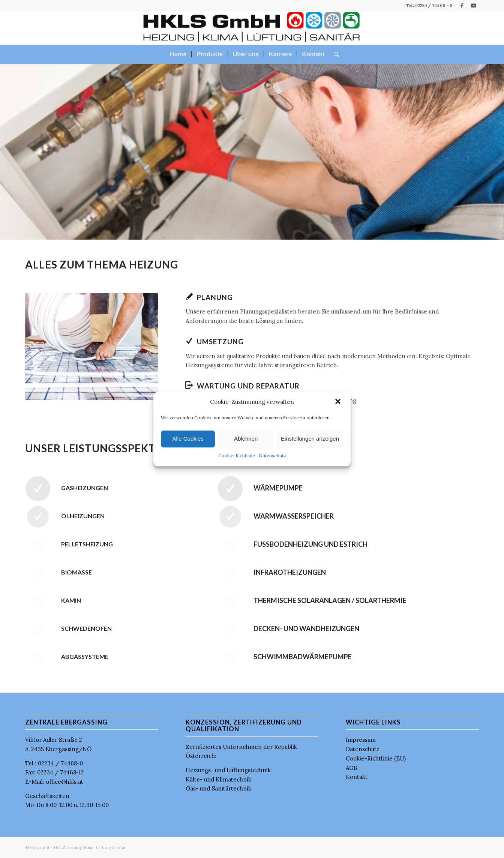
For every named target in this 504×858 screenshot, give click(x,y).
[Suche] (334, 54)
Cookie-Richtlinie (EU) (376, 758)
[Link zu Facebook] (462, 6)
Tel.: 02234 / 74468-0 (54, 763)
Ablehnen (246, 439)
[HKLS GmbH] (252, 28)
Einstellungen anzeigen (310, 439)
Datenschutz (272, 455)
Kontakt (357, 777)
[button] (339, 402)
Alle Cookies (188, 439)
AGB (352, 768)
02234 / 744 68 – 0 (433, 6)
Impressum (361, 740)
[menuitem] (178, 54)
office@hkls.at (64, 782)
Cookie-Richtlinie (237, 455)
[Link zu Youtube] (473, 6)
